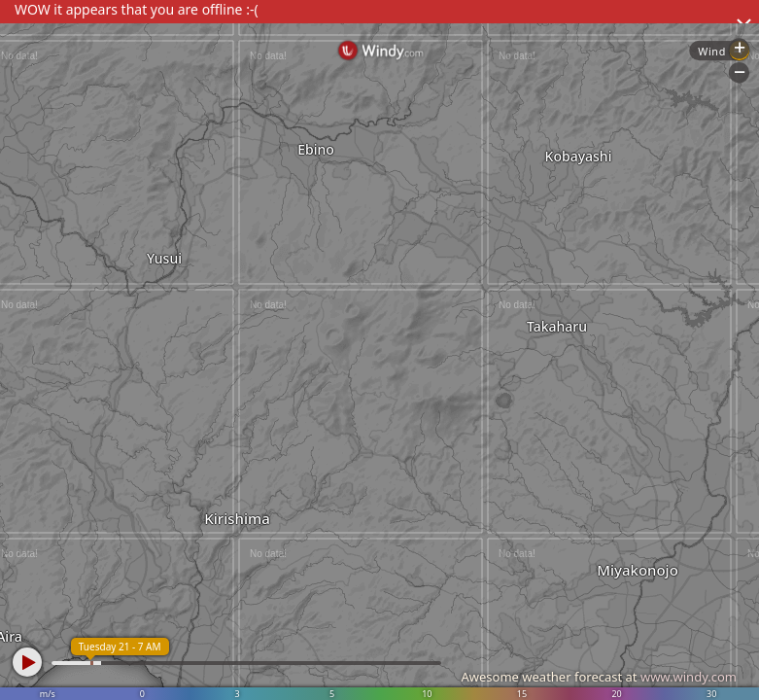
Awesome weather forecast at (599, 677)
